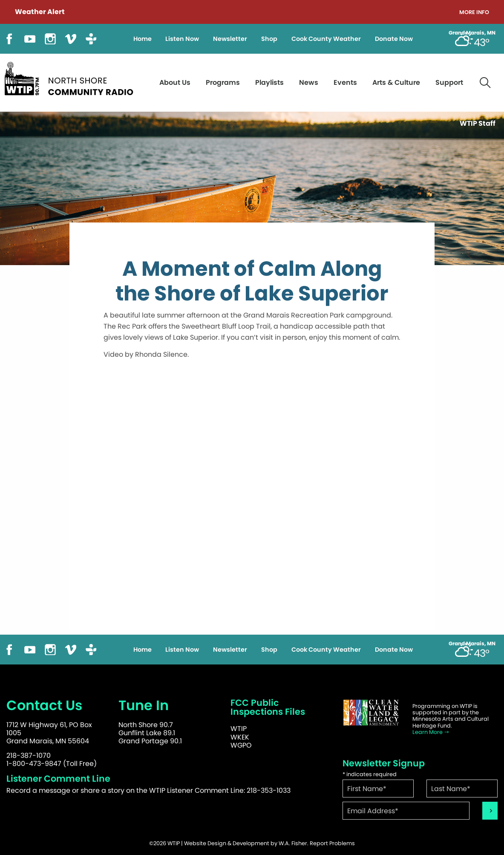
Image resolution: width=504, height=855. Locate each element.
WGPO (241, 745)
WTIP (239, 729)
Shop (269, 39)
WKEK (240, 737)
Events (345, 82)
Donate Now (394, 39)
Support (449, 82)
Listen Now (182, 39)
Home (143, 39)
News (309, 82)
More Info (474, 13)
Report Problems (332, 843)
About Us (175, 82)
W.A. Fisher (293, 843)
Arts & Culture (396, 82)
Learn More (431, 732)
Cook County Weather (326, 39)
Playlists (269, 82)
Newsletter (230, 39)
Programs (223, 82)
